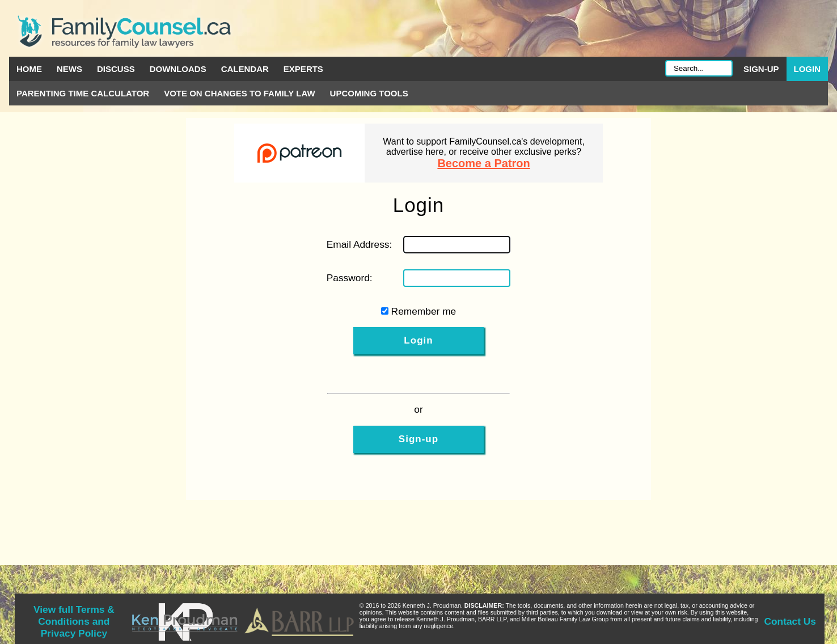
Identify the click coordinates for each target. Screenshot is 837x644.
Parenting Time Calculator (83, 93)
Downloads (178, 69)
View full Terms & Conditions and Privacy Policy (74, 621)
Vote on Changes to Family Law (239, 93)
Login (808, 69)
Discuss (116, 69)
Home (29, 69)
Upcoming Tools (369, 93)
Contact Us (790, 621)
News (69, 69)
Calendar (245, 69)
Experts (303, 69)
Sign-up (761, 69)
